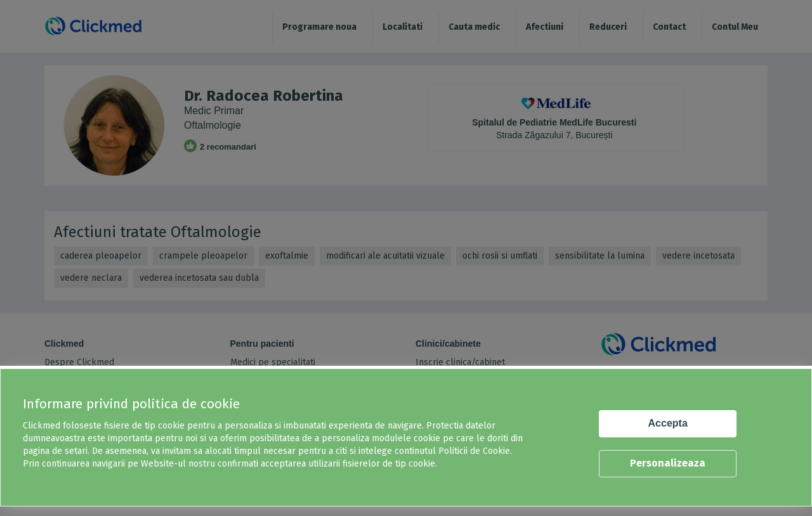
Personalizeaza (668, 463)
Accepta (668, 423)
